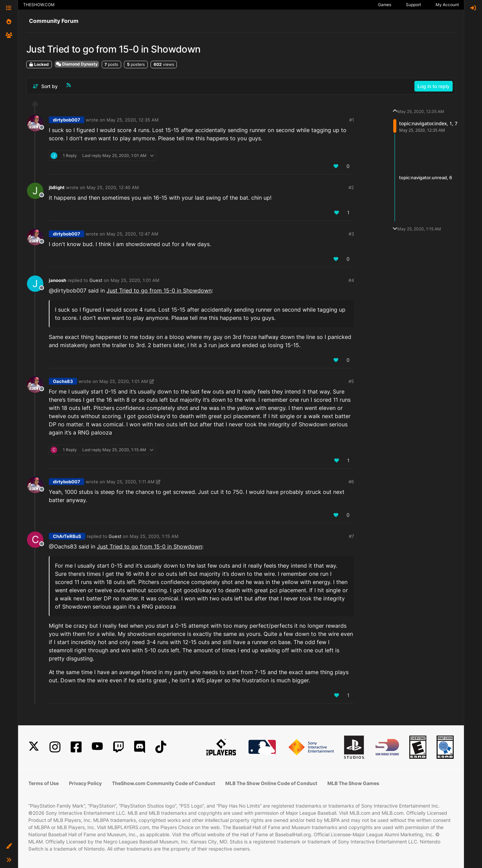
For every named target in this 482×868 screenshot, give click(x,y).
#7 (351, 536)
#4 (351, 280)
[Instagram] (55, 747)
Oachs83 (63, 381)
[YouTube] (97, 747)
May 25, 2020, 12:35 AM (133, 120)
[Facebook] (76, 747)
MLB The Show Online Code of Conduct (271, 783)
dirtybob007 (67, 120)
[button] (9, 846)
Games (385, 5)
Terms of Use (44, 783)
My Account (447, 5)
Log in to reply (434, 86)
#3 (351, 234)
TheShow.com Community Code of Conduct (164, 783)
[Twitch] (118, 747)
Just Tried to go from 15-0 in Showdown (159, 290)
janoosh (58, 280)
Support (413, 5)
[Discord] (140, 747)
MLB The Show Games (353, 783)
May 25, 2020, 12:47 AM (132, 234)
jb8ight (57, 187)
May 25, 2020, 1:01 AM (135, 280)
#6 (351, 482)
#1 (352, 120)
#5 (351, 381)
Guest (96, 280)
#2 (351, 187)
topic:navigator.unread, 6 (426, 177)
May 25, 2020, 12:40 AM (113, 187)
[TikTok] (161, 747)
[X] (34, 747)
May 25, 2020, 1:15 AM (154, 536)
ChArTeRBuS (67, 536)
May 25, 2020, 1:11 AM (131, 482)
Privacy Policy (85, 783)
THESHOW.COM (39, 5)
